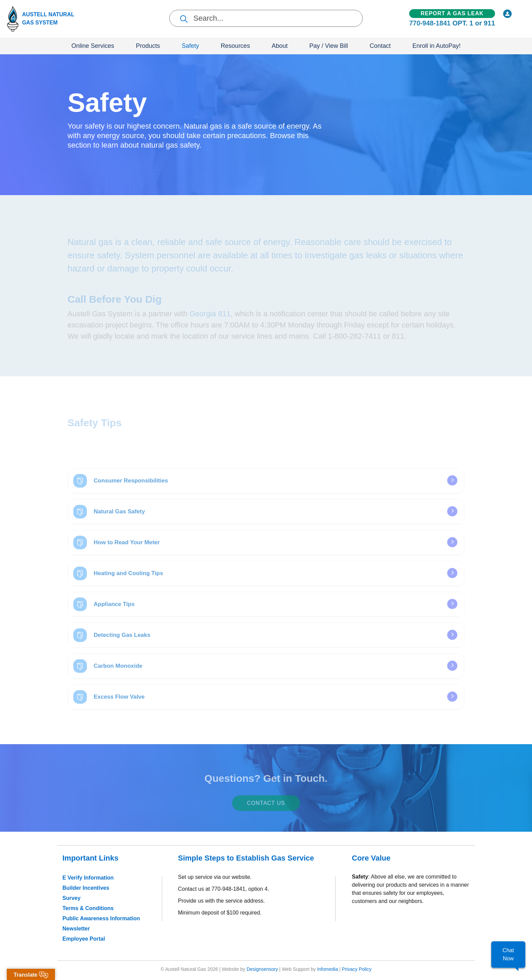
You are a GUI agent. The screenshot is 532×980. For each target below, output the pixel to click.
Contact (380, 46)
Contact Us (266, 808)
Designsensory (262, 969)
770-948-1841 (430, 23)
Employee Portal (84, 939)
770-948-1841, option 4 (239, 889)
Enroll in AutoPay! (436, 46)
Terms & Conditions (88, 908)
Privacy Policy (357, 969)
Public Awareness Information (101, 918)
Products (148, 46)
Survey (71, 898)
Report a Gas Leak (452, 13)
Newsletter (76, 929)
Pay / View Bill (329, 46)
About (280, 46)
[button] (508, 955)
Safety (191, 46)
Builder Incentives (86, 888)
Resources (235, 46)
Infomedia (328, 969)
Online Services (93, 46)
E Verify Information (88, 878)
